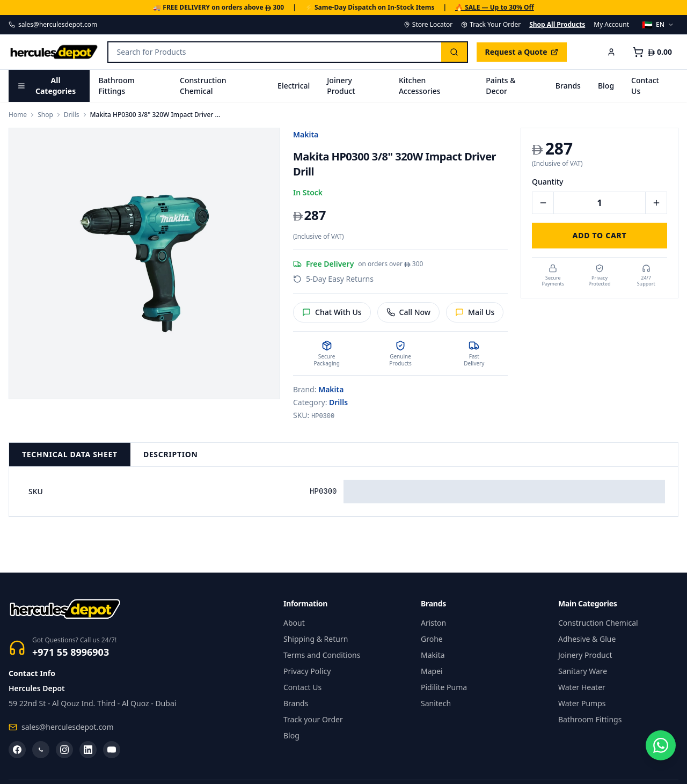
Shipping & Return (316, 639)
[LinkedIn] (88, 750)
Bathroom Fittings (116, 86)
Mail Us (475, 312)
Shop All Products (557, 25)
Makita (306, 134)
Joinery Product (341, 86)
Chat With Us (332, 312)
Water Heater (582, 687)
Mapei (432, 671)
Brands (568, 86)
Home (18, 115)
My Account (611, 25)
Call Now (409, 312)
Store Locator (428, 25)
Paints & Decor (500, 86)
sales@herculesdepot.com (53, 25)
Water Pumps (582, 703)
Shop (45, 115)
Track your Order (313, 719)
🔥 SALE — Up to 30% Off (495, 8)
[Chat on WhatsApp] (659, 756)
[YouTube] (112, 750)
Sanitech (436, 703)
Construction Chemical (203, 86)
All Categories (46, 86)
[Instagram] (64, 750)
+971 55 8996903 (71, 652)
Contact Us (645, 86)
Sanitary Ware (583, 671)
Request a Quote (522, 52)
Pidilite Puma (444, 687)
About (294, 623)
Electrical (294, 86)
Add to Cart (600, 235)
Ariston (433, 623)
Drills (72, 115)
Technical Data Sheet (70, 454)
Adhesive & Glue (587, 639)
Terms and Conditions (322, 655)
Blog (606, 86)
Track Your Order (491, 25)
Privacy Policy (307, 671)
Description (171, 454)
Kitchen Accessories (420, 86)
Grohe (432, 639)
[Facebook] (17, 750)
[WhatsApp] (41, 750)
